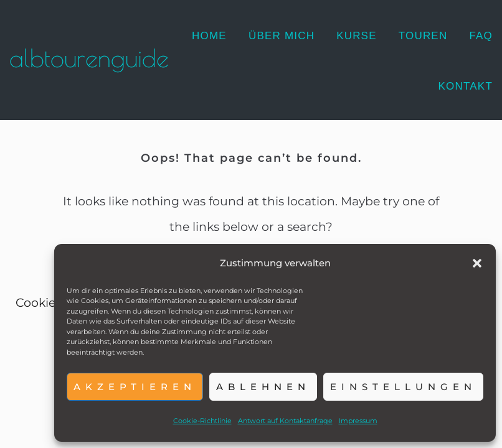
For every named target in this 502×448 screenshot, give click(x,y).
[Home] (209, 36)
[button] (477, 263)
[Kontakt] (466, 86)
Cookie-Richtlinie (202, 421)
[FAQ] (481, 36)
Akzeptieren (135, 387)
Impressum (358, 421)
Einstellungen (403, 387)
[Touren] (423, 36)
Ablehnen (263, 387)
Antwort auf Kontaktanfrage (285, 421)
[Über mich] (282, 36)
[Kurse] (357, 36)
